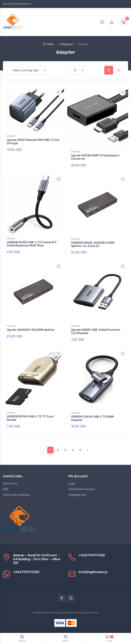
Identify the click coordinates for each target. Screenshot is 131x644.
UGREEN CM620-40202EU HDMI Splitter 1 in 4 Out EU (93, 244)
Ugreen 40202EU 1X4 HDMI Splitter (31, 330)
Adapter (11, 136)
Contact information (16, 4)
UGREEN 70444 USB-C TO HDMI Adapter (92, 418)
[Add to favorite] (59, 93)
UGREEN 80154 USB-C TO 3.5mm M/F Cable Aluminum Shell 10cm (32, 244)
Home (48, 44)
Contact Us (10, 484)
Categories (66, 44)
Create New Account (82, 489)
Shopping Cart (77, 495)
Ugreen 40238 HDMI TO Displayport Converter (95, 157)
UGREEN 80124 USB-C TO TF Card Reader (30, 418)
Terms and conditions (16, 495)
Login (72, 484)
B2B (6, 489)
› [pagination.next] (87, 450)
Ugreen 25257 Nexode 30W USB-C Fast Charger (33, 142)
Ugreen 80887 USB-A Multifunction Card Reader (96, 332)
